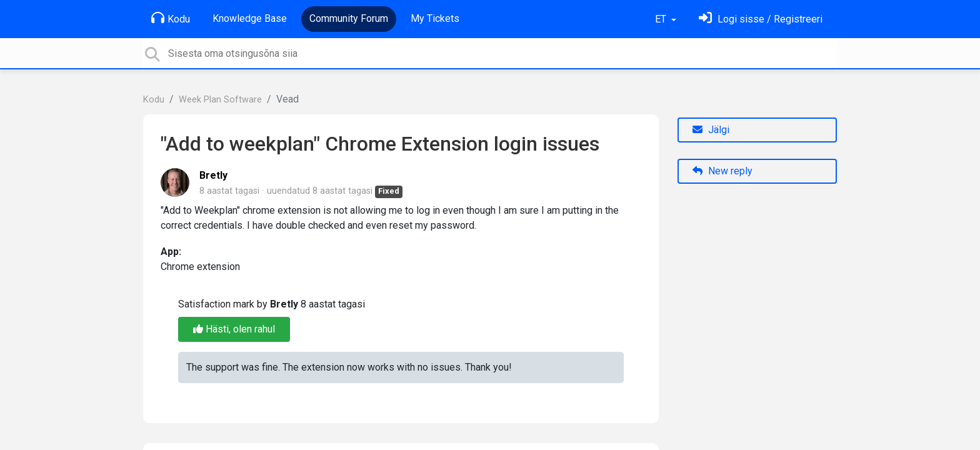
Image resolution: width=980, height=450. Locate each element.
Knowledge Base (250, 18)
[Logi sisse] (761, 19)
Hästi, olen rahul (234, 329)
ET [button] (662, 19)
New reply (722, 171)
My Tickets (435, 18)
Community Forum (349, 18)
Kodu (171, 18)
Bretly (213, 175)
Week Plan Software (220, 100)
